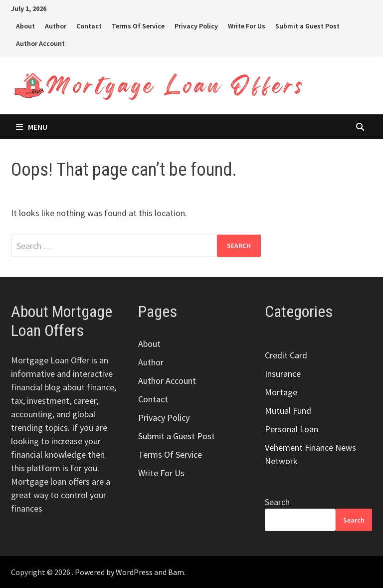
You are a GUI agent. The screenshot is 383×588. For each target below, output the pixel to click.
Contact (89, 26)
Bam (176, 572)
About (25, 26)
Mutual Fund (288, 411)
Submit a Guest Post (307, 26)
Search (277, 502)
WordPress (134, 572)
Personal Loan (291, 429)
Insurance (283, 374)
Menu (32, 127)
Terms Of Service (138, 26)
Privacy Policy (196, 26)
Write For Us (247, 26)
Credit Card (286, 355)
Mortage (281, 392)
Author (56, 26)
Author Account (40, 43)
